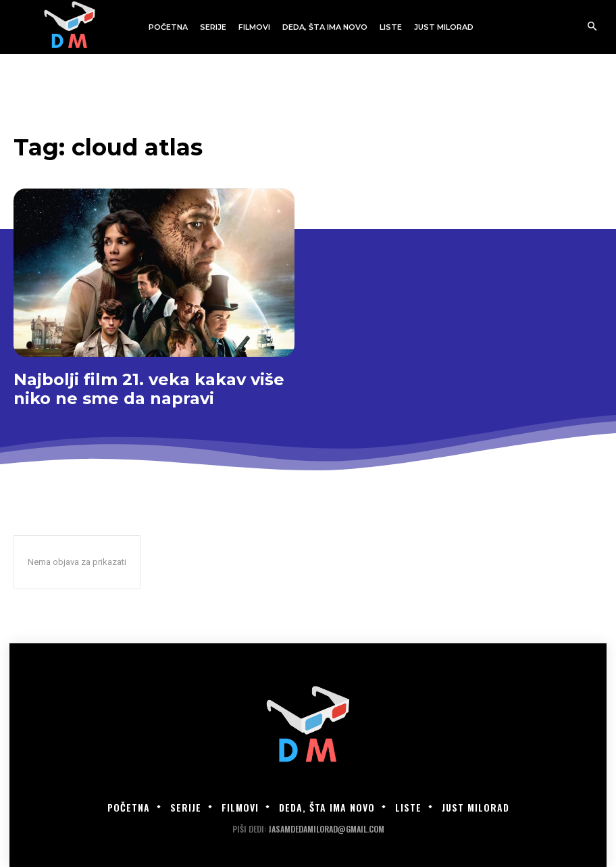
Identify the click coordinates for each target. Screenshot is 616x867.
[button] (592, 27)
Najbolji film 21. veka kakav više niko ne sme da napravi (149, 389)
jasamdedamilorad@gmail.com (326, 829)
